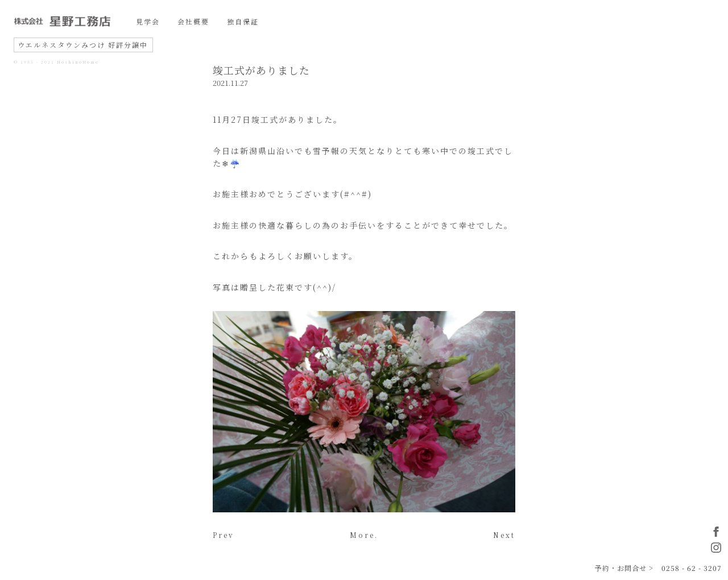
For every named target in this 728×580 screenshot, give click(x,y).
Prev (224, 535)
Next (504, 535)
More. (364, 535)
